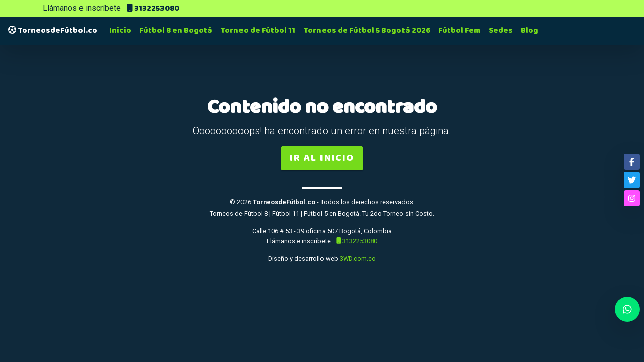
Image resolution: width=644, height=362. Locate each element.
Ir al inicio (322, 158)
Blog (530, 30)
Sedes (501, 30)
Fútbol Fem (459, 30)
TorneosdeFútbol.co (53, 30)
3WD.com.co (358, 259)
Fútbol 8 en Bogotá (176, 30)
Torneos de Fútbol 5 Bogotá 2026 (367, 30)
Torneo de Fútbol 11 (258, 30)
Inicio (120, 30)
